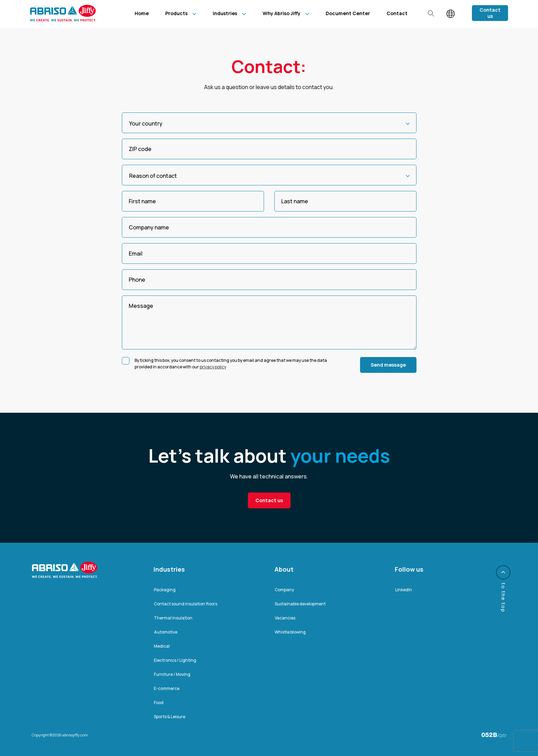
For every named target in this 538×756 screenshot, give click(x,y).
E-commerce (167, 688)
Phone (137, 280)
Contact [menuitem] (397, 13)
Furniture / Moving (172, 674)
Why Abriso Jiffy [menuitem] (282, 13)
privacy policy (213, 367)
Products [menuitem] (176, 13)
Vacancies (285, 618)
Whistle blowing (290, 632)
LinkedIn (404, 590)
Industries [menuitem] (225, 13)
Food (159, 703)
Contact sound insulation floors (186, 604)
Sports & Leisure (170, 717)
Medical (162, 646)
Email (136, 253)
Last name (295, 201)
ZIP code (140, 149)
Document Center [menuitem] (348, 13)
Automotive (166, 632)
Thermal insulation (173, 618)
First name (142, 201)
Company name (149, 227)
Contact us (490, 13)
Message (141, 306)
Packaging (165, 590)
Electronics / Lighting (175, 660)
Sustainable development (300, 604)
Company (284, 590)
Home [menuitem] (142, 13)
